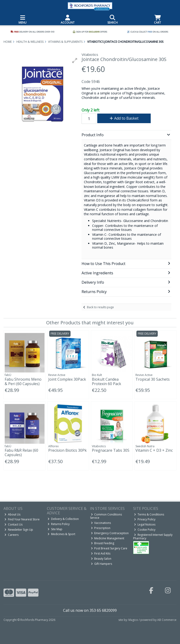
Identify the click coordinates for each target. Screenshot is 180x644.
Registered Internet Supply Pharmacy (153, 536)
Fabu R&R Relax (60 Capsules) (21, 453)
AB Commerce (167, 620)
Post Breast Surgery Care (109, 548)
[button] (75, 61)
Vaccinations (101, 523)
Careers (11, 535)
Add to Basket (124, 118)
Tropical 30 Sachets (153, 379)
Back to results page (100, 307)
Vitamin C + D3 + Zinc (154, 450)
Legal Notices (145, 524)
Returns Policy (59, 524)
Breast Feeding (103, 543)
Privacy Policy (145, 519)
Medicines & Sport (61, 534)
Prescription (101, 528)
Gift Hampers (102, 564)
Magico (133, 620)
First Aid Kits (101, 553)
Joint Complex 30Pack (67, 379)
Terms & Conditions (149, 514)
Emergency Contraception (110, 533)
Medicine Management (108, 538)
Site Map (55, 529)
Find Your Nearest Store (22, 519)
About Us (12, 514)
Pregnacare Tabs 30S (111, 450)
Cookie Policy (145, 530)
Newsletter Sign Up (19, 530)
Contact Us (13, 524)
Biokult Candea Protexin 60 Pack (107, 381)
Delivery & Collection (63, 519)
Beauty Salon (101, 559)
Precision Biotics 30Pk (67, 450)
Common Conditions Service (106, 516)
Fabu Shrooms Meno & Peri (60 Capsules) (23, 381)
